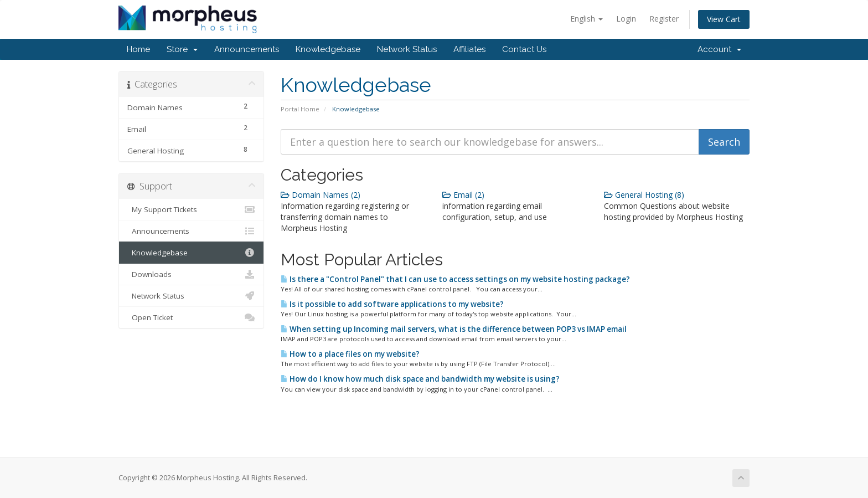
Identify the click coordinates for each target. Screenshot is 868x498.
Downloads (191, 274)
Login (626, 19)
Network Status (407, 49)
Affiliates (469, 49)
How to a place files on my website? (350, 354)
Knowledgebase (328, 49)
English (587, 19)
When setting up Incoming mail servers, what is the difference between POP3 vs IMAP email (454, 329)
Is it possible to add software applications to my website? (392, 304)
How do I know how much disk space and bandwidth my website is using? (420, 379)
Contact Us (524, 49)
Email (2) (463, 195)
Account (719, 49)
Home (138, 49)
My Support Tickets (191, 209)
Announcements (247, 49)
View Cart (724, 19)
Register (664, 19)
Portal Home (300, 109)
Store (182, 49)
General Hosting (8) (644, 195)
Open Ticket (191, 317)
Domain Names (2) (321, 195)
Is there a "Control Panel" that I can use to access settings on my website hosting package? (455, 279)
